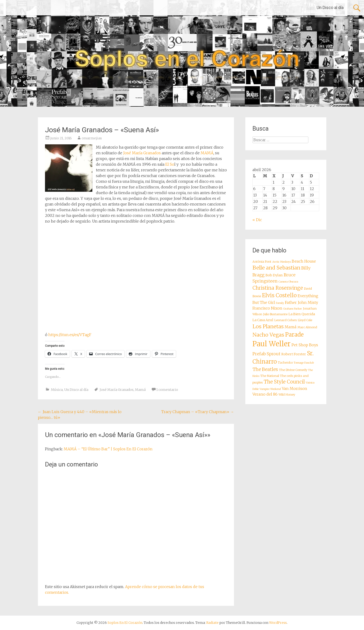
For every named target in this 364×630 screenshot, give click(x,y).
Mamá (140, 390)
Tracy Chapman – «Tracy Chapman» (198, 412)
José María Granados (142, 153)
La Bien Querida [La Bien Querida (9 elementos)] (302, 314)
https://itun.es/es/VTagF (70, 335)
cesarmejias (92, 138)
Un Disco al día (330, 7)
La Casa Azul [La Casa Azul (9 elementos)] (263, 320)
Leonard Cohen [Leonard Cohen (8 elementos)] (285, 320)
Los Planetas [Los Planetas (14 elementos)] (268, 326)
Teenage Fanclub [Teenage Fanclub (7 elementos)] (304, 363)
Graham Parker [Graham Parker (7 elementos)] (293, 309)
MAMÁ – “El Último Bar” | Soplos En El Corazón (108, 449)
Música (57, 390)
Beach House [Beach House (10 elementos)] (304, 261)
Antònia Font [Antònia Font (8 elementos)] (262, 262)
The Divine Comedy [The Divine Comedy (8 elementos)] (293, 370)
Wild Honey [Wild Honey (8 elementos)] (287, 395)
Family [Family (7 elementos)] (280, 303)
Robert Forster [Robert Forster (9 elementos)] (294, 354)
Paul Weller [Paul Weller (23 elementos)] (272, 344)
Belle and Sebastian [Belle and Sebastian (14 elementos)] (276, 268)
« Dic (257, 220)
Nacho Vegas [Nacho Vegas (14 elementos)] (268, 335)
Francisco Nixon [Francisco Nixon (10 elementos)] (267, 308)
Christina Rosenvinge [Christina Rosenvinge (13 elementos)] (278, 288)
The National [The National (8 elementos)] (270, 376)
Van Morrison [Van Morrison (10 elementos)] (294, 388)
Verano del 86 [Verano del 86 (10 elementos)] (265, 394)
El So (170, 164)
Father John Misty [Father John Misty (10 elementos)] (301, 302)
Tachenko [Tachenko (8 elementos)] (285, 363)
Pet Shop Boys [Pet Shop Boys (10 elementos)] (305, 345)
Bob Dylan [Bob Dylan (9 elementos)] (274, 275)
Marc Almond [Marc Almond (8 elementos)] (307, 327)
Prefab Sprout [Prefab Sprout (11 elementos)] (266, 354)
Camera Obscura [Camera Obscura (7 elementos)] (288, 282)
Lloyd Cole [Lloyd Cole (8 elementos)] (305, 320)
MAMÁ (207, 153)
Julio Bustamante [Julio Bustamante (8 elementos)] (275, 314)
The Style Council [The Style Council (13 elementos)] (284, 382)
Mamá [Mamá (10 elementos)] (291, 327)
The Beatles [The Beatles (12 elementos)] (265, 369)
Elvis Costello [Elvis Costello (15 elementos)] (279, 295)
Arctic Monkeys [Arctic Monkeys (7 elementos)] (282, 262)
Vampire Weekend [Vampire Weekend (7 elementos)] (270, 389)
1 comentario (167, 390)
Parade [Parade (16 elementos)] (294, 335)
